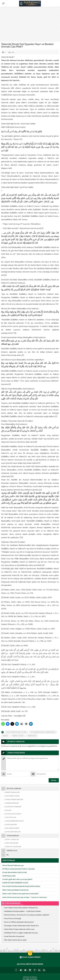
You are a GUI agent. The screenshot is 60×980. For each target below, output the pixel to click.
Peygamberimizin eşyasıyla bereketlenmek (43, 732)
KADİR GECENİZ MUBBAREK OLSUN (15, 883)
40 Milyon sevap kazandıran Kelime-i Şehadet (19, 869)
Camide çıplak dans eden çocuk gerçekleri (17, 879)
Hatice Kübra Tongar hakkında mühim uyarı (19, 929)
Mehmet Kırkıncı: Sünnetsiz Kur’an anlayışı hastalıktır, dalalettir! (27, 915)
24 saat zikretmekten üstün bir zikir (15, 872)
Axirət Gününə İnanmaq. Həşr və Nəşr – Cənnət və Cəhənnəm (25, 897)
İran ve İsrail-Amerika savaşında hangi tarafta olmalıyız (21, 886)
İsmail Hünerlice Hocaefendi (14, 936)
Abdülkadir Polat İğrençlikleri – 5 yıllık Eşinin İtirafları (22, 911)
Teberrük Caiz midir (18, 736)
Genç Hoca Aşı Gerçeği (12, 918)
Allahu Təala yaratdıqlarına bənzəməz (15, 890)
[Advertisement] (30, 24)
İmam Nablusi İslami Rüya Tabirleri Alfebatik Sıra (21, 908)
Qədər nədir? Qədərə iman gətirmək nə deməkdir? (20, 894)
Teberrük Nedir (32, 736)
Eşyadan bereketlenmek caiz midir (16, 732)
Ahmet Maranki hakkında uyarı (13, 865)
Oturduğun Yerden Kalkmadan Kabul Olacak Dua (21, 926)
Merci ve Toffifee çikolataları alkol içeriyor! (19, 922)
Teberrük (5, 736)
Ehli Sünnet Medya (30, 977)
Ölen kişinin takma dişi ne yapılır (15, 940)
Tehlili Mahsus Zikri (9, 876)
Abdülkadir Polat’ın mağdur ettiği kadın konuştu (21, 933)
